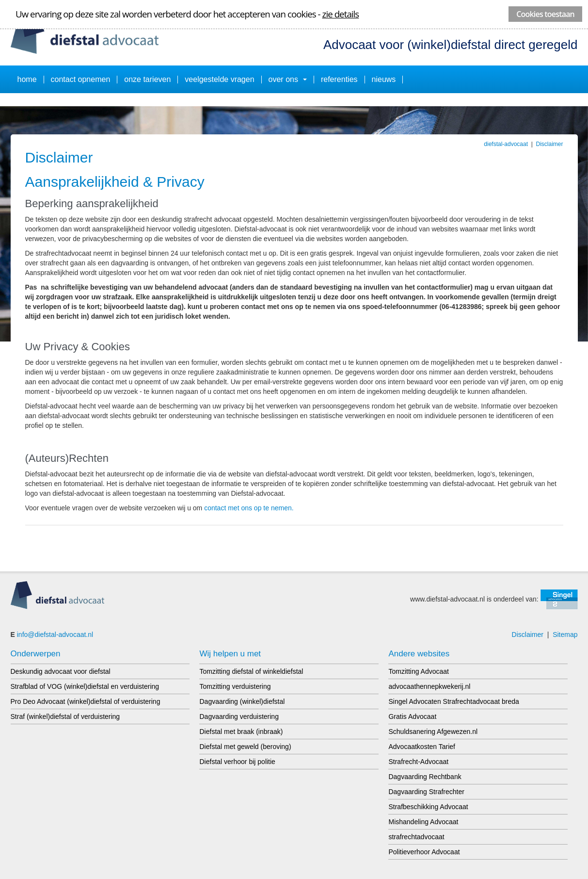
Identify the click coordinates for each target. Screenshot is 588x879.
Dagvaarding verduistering (239, 716)
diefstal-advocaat (506, 144)
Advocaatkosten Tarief (422, 747)
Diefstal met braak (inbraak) (241, 732)
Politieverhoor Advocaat (424, 852)
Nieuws (384, 79)
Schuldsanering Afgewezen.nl (433, 732)
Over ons (288, 79)
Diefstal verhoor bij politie (237, 762)
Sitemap (565, 635)
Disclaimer (549, 144)
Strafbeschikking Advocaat (428, 807)
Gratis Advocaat (412, 716)
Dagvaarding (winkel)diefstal (242, 701)
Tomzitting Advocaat (419, 671)
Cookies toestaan (545, 14)
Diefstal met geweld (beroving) (245, 747)
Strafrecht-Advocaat (418, 762)
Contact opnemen (81, 79)
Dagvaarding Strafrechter (426, 792)
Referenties (339, 79)
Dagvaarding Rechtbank (425, 777)
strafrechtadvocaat (416, 837)
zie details (341, 14)
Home (27, 79)
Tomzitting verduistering (235, 686)
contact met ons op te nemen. (249, 508)
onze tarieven (147, 79)
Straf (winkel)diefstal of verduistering (65, 716)
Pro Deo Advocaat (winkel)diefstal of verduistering (86, 701)
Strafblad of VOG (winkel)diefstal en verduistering (85, 686)
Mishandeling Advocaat (423, 822)
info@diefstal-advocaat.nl (55, 635)
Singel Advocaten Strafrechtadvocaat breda (453, 701)
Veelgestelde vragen (219, 79)
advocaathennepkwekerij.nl (429, 686)
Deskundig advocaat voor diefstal (61, 671)
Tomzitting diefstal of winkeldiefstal (251, 671)
